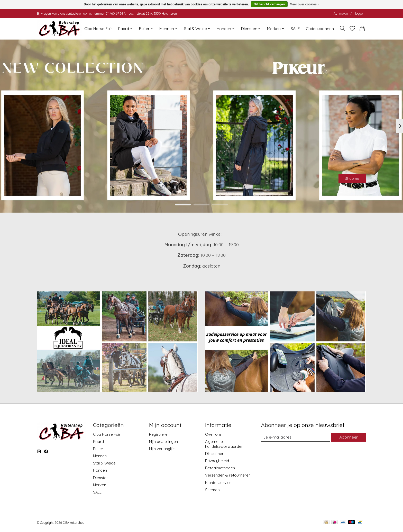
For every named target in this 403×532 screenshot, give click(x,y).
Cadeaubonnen (320, 29)
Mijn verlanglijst (162, 449)
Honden (100, 470)
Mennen (100, 456)
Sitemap (212, 490)
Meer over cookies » (304, 4)
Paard (98, 441)
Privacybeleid (217, 461)
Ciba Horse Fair (98, 29)
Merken (100, 485)
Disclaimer (214, 454)
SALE (295, 29)
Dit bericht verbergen (269, 4)
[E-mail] (295, 437)
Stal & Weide (104, 463)
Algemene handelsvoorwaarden (224, 444)
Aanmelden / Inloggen (349, 13)
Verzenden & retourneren (228, 475)
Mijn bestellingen (163, 441)
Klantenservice (218, 483)
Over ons (213, 434)
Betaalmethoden (220, 468)
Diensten (101, 478)
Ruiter (98, 449)
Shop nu (346, 176)
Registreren (159, 434)
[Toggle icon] (342, 28)
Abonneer (348, 437)
